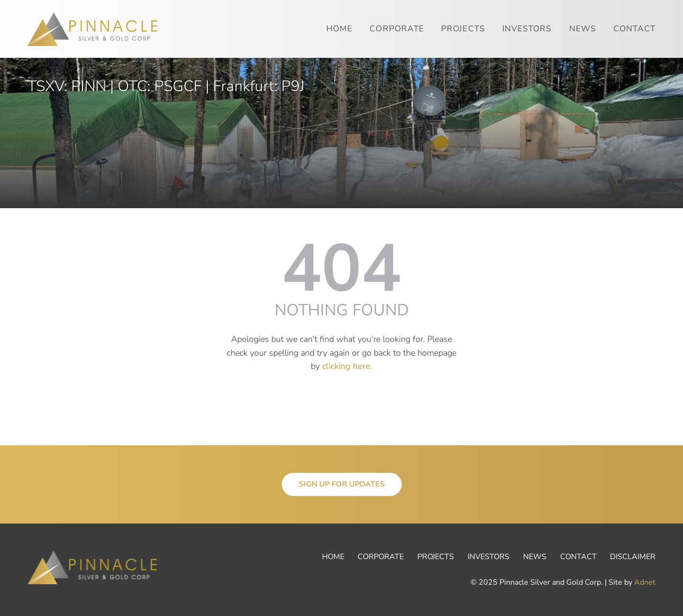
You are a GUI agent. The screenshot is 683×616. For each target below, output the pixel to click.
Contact (635, 29)
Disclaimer (633, 557)
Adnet (645, 582)
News (583, 29)
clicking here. (347, 366)
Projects (463, 29)
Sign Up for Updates (342, 484)
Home (339, 29)
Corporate (397, 29)
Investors (527, 29)
